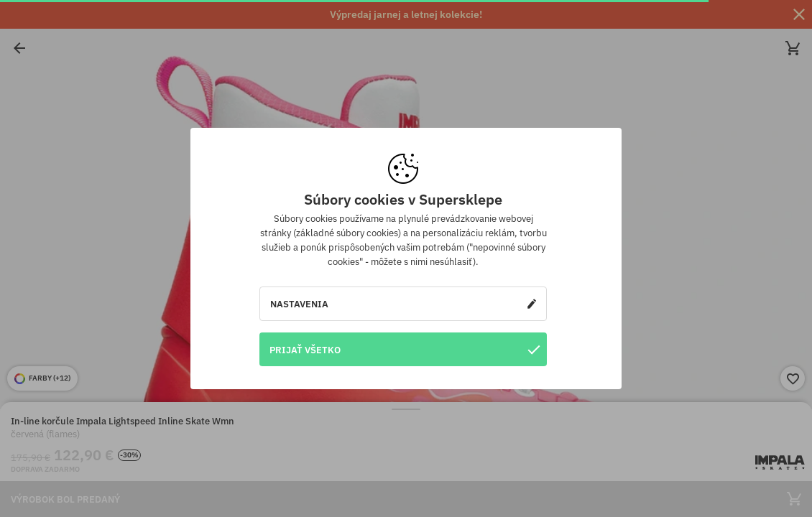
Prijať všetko (405, 349)
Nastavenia (403, 304)
